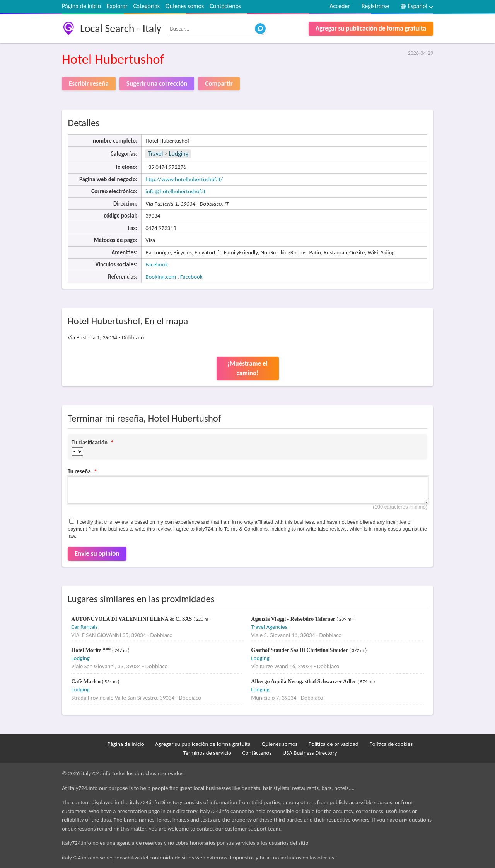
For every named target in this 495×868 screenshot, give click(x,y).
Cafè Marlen (86, 682)
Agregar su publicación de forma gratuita (371, 28)
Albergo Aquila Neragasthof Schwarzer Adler (304, 682)
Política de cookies (391, 744)
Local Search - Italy (121, 28)
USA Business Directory (310, 753)
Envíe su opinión (97, 554)
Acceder (340, 6)
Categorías (147, 6)
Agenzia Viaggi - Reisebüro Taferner (294, 619)
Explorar (117, 6)
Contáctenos (225, 6)
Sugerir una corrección (157, 84)
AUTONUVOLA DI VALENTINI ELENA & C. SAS (132, 619)
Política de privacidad (334, 744)
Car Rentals (84, 627)
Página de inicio (81, 6)
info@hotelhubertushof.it (175, 191)
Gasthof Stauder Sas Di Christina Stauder (300, 650)
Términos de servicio (207, 753)
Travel (155, 154)
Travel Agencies (269, 627)
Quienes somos (185, 6)
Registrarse (375, 6)
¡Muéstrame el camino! (247, 368)
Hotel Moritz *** (91, 650)
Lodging (179, 154)
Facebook (157, 264)
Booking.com (161, 277)
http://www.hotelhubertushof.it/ (184, 179)
